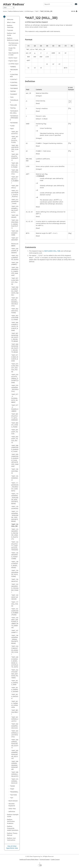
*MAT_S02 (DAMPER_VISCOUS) (15, 726)
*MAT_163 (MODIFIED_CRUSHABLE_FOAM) (15, 588)
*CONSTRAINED (14, 76)
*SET (12, 798)
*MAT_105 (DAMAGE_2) (15, 478)
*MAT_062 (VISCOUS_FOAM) (15, 311)
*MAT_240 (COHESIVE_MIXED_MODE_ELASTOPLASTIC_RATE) (15, 662)
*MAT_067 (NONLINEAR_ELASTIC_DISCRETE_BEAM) (15, 337)
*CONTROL (14, 83)
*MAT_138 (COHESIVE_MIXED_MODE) (15, 565)
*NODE (12, 786)
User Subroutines (11, 839)
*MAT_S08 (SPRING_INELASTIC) (15, 774)
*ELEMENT (14, 94)
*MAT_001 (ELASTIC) (15, 133)
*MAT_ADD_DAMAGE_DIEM (15, 683)
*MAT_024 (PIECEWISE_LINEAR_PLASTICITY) (15, 224)
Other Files (12, 809)
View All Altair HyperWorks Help (12, 847)
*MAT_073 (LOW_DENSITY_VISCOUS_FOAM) (15, 368)
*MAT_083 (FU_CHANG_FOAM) (15, 425)
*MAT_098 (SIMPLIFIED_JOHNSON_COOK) (15, 449)
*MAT (37, 11)
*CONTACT (14, 79)
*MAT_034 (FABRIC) (15, 264)
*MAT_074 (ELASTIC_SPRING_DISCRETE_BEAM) (15, 379)
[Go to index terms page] (74, 5)
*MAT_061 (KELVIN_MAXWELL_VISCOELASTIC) (15, 302)
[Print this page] (77, 11)
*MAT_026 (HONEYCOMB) (15, 233)
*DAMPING (14, 85)
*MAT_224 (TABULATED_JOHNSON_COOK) (15, 650)
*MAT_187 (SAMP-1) (15, 632)
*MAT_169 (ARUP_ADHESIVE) (15, 597)
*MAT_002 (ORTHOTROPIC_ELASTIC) (15, 148)
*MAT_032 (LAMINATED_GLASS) (15, 258)
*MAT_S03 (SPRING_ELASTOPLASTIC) (15, 734)
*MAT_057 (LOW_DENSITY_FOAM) (15, 281)
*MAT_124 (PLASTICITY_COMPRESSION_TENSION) (15, 546)
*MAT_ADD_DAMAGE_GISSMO (15, 690)
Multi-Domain (13, 801)
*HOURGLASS (14, 101)
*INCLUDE (13, 105)
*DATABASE (14, 88)
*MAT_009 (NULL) (15, 187)
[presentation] (35, 53)
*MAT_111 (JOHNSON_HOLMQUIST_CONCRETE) (15, 487)
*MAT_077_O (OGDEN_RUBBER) (15, 408)
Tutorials (10, 30)
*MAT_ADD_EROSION (15, 696)
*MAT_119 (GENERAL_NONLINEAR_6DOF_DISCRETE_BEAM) (15, 499)
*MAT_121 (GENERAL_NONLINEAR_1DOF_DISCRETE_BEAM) (15, 516)
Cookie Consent (55, 859)
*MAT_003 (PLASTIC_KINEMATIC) (15, 157)
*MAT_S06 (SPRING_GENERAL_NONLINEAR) (15, 765)
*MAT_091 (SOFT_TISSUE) (15, 432)
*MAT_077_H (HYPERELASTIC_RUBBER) (15, 398)
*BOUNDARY (14, 71)
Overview (10, 26)
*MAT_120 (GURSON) (15, 508)
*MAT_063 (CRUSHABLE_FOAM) (15, 318)
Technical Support (45, 859)
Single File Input (12, 49)
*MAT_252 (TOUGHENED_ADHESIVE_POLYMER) (15, 674)
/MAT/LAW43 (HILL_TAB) (52, 251)
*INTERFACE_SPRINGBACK (14, 118)
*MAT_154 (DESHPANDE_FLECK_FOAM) (15, 574)
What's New (11, 22)
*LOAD (12, 126)
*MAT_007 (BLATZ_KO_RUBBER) (15, 180)
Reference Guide (16, 11)
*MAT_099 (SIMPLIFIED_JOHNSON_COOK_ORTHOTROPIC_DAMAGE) (15, 460)
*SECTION (13, 795)
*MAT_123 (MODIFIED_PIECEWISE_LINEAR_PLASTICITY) (15, 534)
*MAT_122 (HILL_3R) (46, 11)
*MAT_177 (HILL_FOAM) (15, 604)
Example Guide (13, 816)
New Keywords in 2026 (13, 54)
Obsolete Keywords (12, 805)
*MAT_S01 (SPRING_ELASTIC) (15, 719)
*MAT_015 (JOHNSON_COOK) (15, 202)
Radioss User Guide (11, 34)
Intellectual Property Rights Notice (29, 859)
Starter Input (13, 58)
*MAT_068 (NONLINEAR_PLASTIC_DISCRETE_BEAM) (15, 348)
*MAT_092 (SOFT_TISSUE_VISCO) (15, 440)
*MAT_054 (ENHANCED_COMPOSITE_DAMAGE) (15, 271)
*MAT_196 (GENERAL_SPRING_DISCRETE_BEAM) (15, 639)
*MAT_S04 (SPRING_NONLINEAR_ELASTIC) (15, 744)
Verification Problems (11, 821)
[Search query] (58, 4)
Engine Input (13, 61)
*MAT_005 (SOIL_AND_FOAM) (15, 165)
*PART (12, 789)
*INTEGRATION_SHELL (14, 112)
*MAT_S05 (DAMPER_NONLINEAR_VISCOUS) (15, 755)
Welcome (10, 20)
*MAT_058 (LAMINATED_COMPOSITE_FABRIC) (15, 291)
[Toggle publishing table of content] (4, 17)
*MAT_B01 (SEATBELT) (15, 712)
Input (29, 11)
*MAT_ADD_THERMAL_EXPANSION (15, 704)
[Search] (71, 4)
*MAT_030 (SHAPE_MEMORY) (15, 251)
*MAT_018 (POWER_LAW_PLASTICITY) (15, 209)
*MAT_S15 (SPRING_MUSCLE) (15, 781)
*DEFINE (13, 91)
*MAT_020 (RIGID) (15, 216)
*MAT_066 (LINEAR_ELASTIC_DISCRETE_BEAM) (15, 326)
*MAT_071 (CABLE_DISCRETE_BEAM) (15, 358)
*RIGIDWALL (14, 792)
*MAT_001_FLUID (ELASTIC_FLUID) (15, 140)
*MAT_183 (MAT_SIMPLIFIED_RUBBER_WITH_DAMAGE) (15, 623)
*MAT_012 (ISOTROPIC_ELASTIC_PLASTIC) (15, 194)
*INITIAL (13, 108)
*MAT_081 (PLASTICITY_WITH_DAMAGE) (15, 417)
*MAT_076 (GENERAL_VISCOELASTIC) (15, 389)
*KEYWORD (14, 123)
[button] (6, 20)
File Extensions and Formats (13, 44)
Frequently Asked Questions (13, 828)
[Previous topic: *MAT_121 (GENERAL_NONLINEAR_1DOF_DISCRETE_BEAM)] (72, 12)
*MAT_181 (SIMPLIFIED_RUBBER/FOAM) (15, 612)
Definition (12, 812)
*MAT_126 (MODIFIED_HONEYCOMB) (15, 556)
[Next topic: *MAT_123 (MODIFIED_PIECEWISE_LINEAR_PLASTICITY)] (74, 12)
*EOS (12, 97)
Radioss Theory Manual (12, 834)
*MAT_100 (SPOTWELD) (15, 471)
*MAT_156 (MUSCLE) (15, 580)
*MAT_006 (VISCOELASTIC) (15, 172)
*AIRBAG (13, 67)
